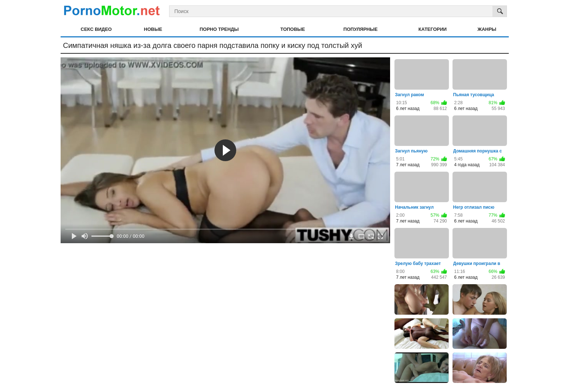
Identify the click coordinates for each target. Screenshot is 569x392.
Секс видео (96, 29)
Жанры (487, 29)
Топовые (293, 29)
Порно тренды (219, 29)
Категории (433, 29)
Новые (153, 29)
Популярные (360, 29)
